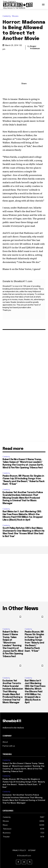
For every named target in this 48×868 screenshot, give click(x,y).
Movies (16, 16)
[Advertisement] (24, 578)
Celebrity (7, 16)
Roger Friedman (35, 47)
